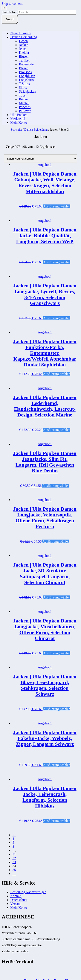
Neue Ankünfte (21, 33)
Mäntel (24, 103)
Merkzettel (18, 119)
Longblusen (27, 76)
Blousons (25, 72)
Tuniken (25, 60)
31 (14, 854)
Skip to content (12, 4)
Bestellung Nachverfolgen (28, 892)
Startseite (16, 130)
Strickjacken (28, 91)
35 (14, 870)
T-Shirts (24, 84)
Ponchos (25, 107)
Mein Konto (19, 123)
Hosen (23, 41)
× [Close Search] (4, 8)
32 (14, 858)
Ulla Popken (19, 115)
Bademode (26, 64)
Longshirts (26, 80)
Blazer (23, 68)
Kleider (24, 53)
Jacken (24, 45)
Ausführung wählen (57, 206)
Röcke (23, 99)
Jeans (23, 49)
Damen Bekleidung (24, 37)
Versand (16, 904)
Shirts (23, 88)
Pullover (25, 111)
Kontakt (16, 896)
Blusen (24, 56)
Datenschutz (19, 900)
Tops (22, 95)
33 (14, 862)
